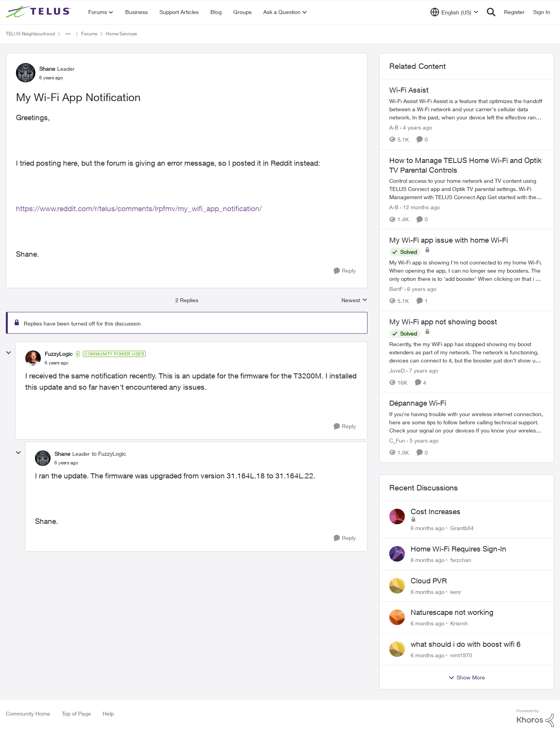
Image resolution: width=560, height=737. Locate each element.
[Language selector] (454, 12)
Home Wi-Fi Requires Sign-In (458, 549)
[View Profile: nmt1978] (397, 649)
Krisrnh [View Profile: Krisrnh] (459, 623)
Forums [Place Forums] (89, 34)
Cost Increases (436, 511)
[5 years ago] (423, 440)
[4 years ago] (416, 127)
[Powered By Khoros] (535, 718)
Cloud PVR (429, 581)
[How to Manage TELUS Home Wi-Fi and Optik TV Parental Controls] (467, 189)
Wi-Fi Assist (409, 90)
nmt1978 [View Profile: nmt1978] (461, 655)
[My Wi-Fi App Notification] (57, 363)
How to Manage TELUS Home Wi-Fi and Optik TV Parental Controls (465, 165)
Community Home (28, 713)
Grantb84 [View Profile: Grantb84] (462, 528)
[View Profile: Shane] (26, 73)
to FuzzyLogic (109, 454)
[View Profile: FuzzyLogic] (33, 358)
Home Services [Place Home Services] (121, 34)
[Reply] (345, 271)
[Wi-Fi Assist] (467, 109)
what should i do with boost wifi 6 (466, 644)
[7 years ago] (422, 370)
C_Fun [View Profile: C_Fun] (397, 440)
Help (108, 713)
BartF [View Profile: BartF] (396, 289)
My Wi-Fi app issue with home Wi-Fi (449, 240)
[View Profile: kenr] (397, 586)
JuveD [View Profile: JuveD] (397, 370)
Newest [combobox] (354, 300)
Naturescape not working (452, 612)
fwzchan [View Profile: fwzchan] (461, 560)
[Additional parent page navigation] (68, 34)
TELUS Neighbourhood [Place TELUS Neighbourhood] (30, 34)
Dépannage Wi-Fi (418, 403)
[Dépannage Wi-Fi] (467, 422)
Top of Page (76, 713)
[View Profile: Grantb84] (397, 516)
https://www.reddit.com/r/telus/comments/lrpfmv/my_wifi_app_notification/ (139, 208)
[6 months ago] (428, 528)
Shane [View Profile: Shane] (47, 69)
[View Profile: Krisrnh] (397, 617)
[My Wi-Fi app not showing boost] (467, 352)
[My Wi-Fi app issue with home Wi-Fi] (467, 270)
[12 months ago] (420, 207)
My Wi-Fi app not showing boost (443, 322)
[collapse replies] (9, 353)
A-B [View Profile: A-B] (394, 127)
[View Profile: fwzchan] (397, 554)
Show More (467, 677)
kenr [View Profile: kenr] (456, 591)
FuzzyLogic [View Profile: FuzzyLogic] (59, 354)
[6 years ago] (420, 289)
